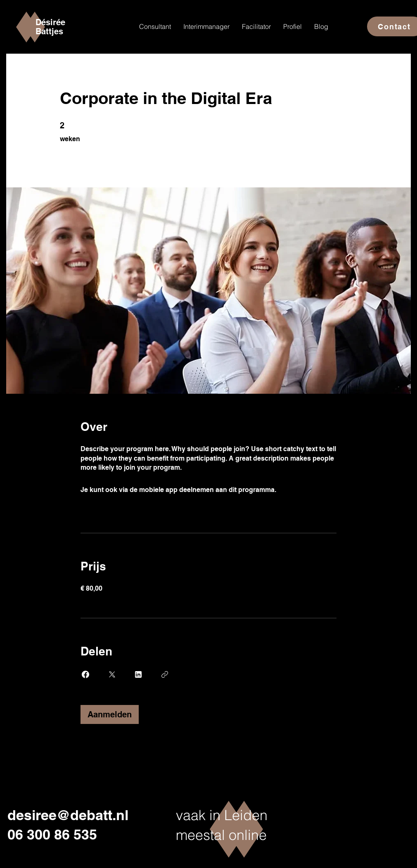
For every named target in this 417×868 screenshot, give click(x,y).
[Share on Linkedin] (138, 674)
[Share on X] (112, 674)
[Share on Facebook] (85, 674)
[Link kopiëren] (165, 674)
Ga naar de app (302, 490)
